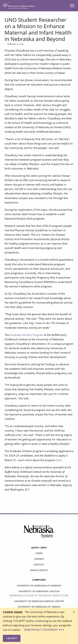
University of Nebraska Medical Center (39, 601)
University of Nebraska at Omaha (39, 607)
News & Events (39, 570)
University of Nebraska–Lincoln (39, 591)
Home (39, 553)
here (59, 460)
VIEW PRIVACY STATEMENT (44, 630)
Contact (39, 564)
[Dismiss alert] (74, 612)
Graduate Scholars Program (26, 335)
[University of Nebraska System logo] (39, 534)
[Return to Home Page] (19, 5)
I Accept (12, 638)
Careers (39, 559)
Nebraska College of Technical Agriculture (39, 595)
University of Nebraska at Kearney (39, 586)
